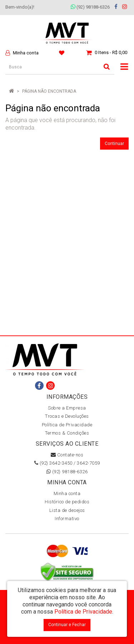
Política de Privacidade (67, 425)
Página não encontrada (49, 91)
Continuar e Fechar (67, 625)
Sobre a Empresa (67, 408)
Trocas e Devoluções (67, 416)
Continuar (114, 144)
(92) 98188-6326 (90, 7)
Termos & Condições (67, 433)
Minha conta (67, 493)
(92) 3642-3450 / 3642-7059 (67, 463)
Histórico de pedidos (67, 502)
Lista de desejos (67, 510)
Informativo (67, 519)
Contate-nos (67, 455)
